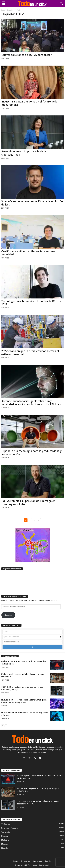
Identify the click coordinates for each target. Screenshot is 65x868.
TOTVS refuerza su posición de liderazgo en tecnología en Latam (28, 502)
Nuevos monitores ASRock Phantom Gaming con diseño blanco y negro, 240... (24, 701)
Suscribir (8, 615)
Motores (4, 844)
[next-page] (6, 726)
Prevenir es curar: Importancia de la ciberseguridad (24, 153)
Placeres (5, 836)
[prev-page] (3, 726)
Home (15, 861)
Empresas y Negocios (10, 828)
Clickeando (6, 824)
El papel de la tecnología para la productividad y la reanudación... (31, 453)
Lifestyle (5, 848)
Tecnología (6, 832)
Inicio (3, 10)
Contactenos (25, 861)
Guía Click (48, 861)
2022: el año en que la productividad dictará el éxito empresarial (30, 353)
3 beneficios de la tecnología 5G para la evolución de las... (32, 203)
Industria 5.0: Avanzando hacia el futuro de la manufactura (29, 103)
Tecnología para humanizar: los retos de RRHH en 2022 (32, 303)
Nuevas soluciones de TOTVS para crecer (26, 55)
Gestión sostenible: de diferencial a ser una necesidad (28, 253)
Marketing (5, 840)
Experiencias (37, 861)
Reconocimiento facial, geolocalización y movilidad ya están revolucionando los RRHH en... (32, 403)
